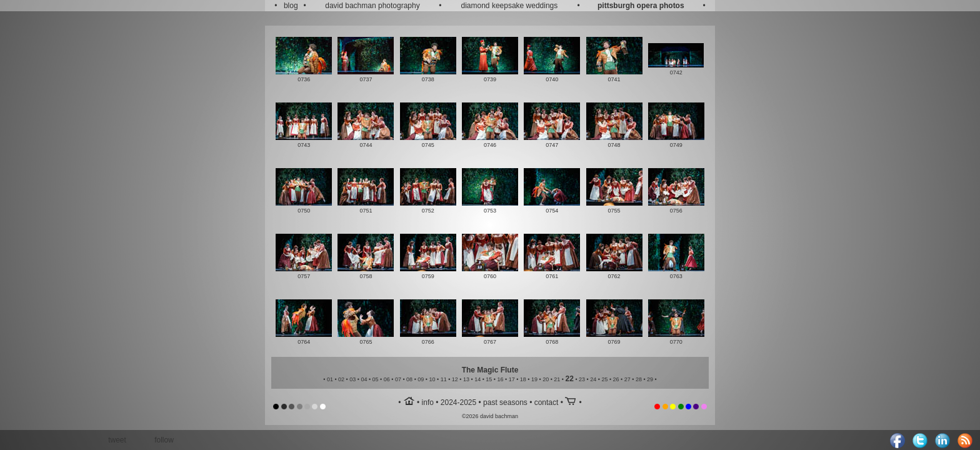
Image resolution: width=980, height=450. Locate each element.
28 (639, 379)
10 (432, 379)
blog (291, 6)
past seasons (505, 402)
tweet (117, 440)
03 (352, 379)
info (428, 402)
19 (534, 379)
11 (444, 379)
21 (557, 379)
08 (409, 379)
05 (376, 379)
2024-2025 (458, 402)
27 (627, 379)
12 (455, 379)
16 (500, 379)
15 (489, 379)
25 (604, 379)
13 (466, 379)
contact (547, 402)
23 (582, 379)
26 (616, 379)
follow (164, 440)
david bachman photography (372, 6)
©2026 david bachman (490, 416)
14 (477, 379)
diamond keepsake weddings (510, 6)
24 (593, 379)
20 (546, 379)
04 (364, 379)
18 (523, 379)
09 (421, 379)
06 (387, 379)
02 (341, 379)
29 (650, 379)
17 (512, 379)
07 (398, 379)
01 (330, 379)
